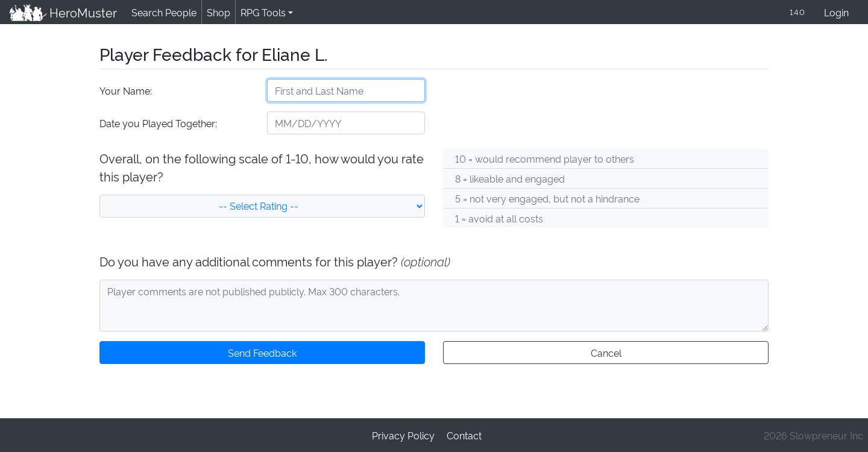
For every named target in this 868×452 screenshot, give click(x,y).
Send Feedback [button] (262, 353)
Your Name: (125, 91)
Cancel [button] (605, 353)
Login (836, 13)
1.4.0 (796, 12)
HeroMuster (62, 13)
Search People (162, 12)
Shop (216, 12)
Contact (464, 435)
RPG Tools (261, 12)
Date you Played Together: (158, 124)
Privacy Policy (404, 435)
